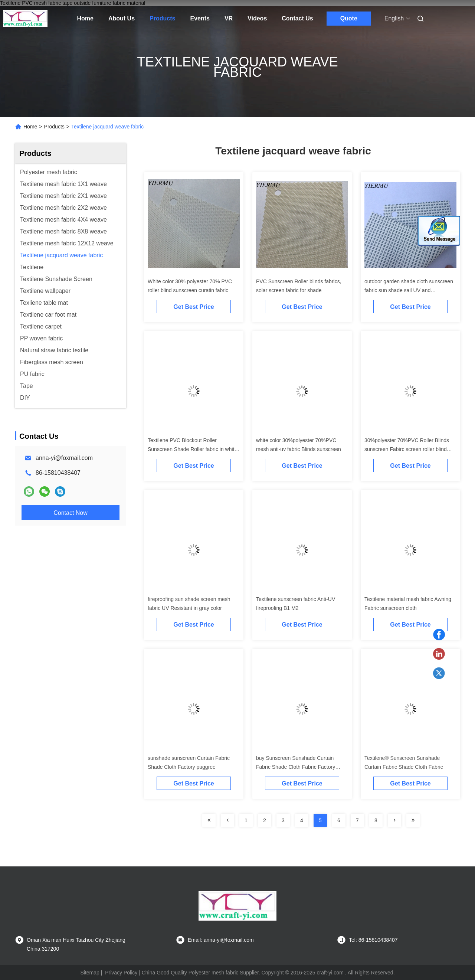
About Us (122, 18)
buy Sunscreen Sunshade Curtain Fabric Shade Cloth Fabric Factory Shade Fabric (296, 767)
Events (200, 18)
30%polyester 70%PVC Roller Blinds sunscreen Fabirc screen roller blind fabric (407, 449)
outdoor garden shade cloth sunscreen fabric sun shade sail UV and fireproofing (409, 290)
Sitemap (90, 973)
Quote (349, 18)
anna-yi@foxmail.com (64, 458)
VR (229, 18)
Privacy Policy (121, 973)
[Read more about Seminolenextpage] (209, 820)
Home (85, 18)
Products (162, 18)
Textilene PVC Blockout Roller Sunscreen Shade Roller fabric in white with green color (192, 449)
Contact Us (297, 18)
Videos (257, 18)
